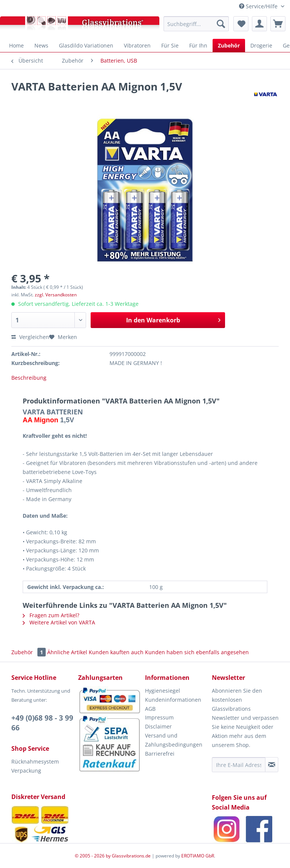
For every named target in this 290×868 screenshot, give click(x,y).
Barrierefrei (160, 754)
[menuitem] (196, 24)
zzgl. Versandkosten (56, 295)
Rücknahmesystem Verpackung (35, 766)
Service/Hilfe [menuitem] (259, 6)
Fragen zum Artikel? (51, 615)
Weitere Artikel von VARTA (59, 622)
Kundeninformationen (173, 700)
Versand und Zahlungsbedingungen (174, 740)
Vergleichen (30, 337)
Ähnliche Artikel (67, 652)
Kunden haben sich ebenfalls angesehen (197, 652)
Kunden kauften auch (116, 652)
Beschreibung (29, 378)
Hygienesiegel (163, 691)
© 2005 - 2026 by (93, 856)
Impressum (159, 717)
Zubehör (29, 652)
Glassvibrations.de (131, 856)
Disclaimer (158, 726)
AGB (150, 709)
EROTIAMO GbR (198, 856)
